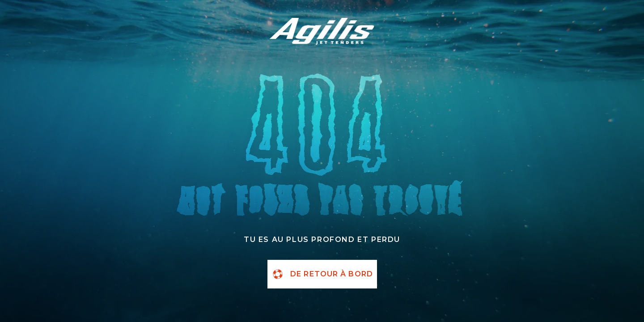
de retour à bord (322, 274)
